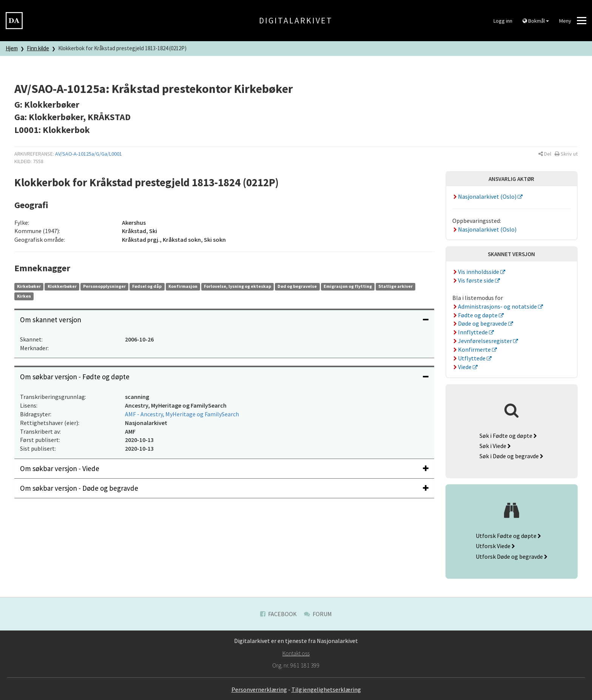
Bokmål (536, 21)
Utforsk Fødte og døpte (508, 536)
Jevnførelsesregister (483, 341)
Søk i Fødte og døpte (508, 436)
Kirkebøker (29, 286)
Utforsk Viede (495, 546)
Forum (318, 614)
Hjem (12, 48)
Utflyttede (470, 358)
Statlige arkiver (395, 286)
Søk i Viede (495, 446)
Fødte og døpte (476, 315)
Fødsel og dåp (147, 286)
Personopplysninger (104, 286)
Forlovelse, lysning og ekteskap (237, 286)
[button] (545, 154)
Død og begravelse (297, 286)
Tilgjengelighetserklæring (326, 689)
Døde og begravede (480, 323)
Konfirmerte (472, 349)
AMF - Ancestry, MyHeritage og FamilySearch (182, 414)
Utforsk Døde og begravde (512, 556)
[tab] (224, 320)
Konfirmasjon (183, 286)
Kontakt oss (296, 653)
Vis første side (474, 280)
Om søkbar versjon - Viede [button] (224, 468)
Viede (463, 367)
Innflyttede (471, 332)
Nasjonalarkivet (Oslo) (485, 196)
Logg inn (503, 21)
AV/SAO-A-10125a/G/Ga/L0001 (89, 154)
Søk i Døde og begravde (511, 456)
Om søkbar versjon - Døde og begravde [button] (224, 488)
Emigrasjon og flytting (348, 286)
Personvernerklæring (259, 689)
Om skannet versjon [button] (224, 320)
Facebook (278, 614)
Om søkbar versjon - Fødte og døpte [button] (224, 377)
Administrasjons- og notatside (495, 306)
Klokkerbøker (62, 286)
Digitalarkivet (296, 20)
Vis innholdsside (476, 272)
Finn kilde (38, 48)
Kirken (24, 296)
